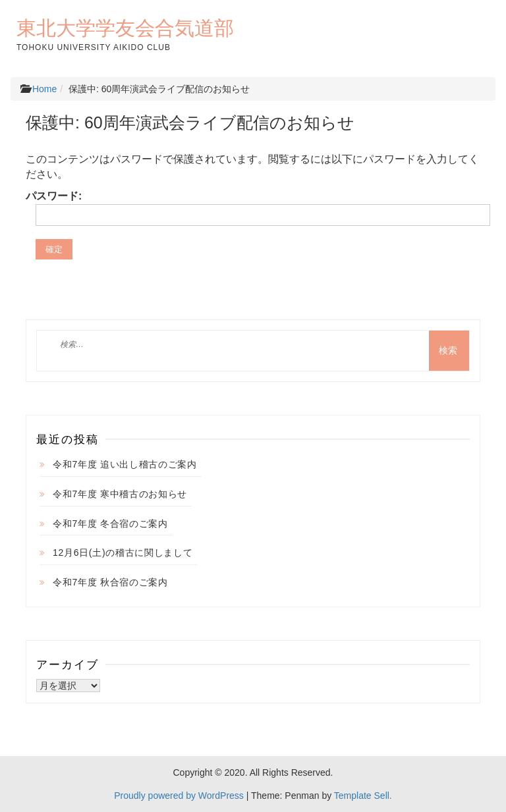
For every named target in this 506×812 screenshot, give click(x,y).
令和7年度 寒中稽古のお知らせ (120, 494)
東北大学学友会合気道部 (125, 28)
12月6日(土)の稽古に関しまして (123, 553)
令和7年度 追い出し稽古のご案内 (125, 464)
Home (44, 89)
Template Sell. (363, 796)
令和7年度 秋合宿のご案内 (110, 582)
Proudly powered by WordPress (179, 796)
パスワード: (253, 208)
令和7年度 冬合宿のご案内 (110, 524)
